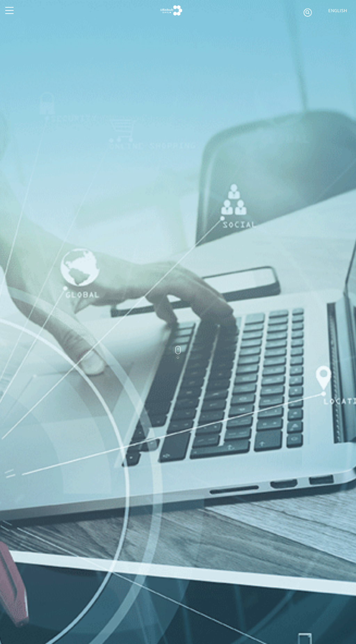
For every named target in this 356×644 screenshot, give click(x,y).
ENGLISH (338, 10)
